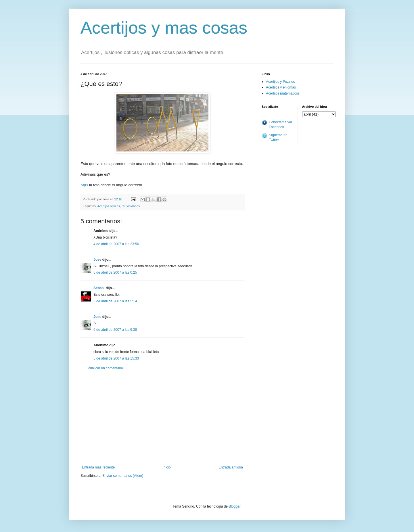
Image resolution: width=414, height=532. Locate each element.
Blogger (234, 506)
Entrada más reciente (98, 467)
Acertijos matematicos (283, 93)
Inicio (167, 467)
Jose (97, 260)
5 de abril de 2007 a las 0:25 (115, 272)
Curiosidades (131, 206)
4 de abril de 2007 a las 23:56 (116, 244)
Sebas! (99, 288)
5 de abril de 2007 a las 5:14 (115, 301)
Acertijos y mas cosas (164, 28)
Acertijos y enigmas (281, 87)
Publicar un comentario (105, 368)
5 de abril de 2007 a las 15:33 (116, 358)
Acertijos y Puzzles (280, 82)
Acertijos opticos (109, 206)
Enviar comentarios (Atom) (123, 476)
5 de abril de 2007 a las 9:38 (115, 330)
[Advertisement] (162, 418)
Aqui (84, 185)
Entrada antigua (231, 467)
